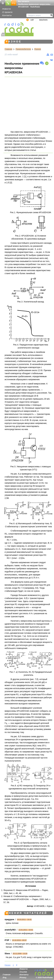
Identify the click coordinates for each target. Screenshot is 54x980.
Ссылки (23, 972)
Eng (5, 977)
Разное (38, 49)
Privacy (23, 977)
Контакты (7, 15)
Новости (6, 9)
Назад (7, 965)
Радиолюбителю (23, 49)
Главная (8, 49)
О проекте (7, 12)
